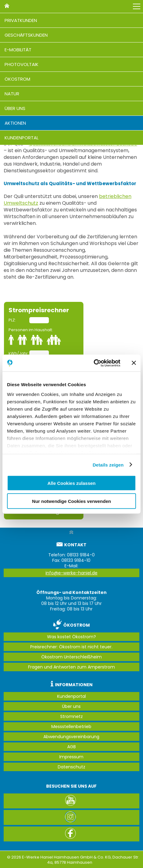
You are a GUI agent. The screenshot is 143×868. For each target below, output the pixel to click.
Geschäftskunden (26, 35)
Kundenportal (22, 138)
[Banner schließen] (134, 363)
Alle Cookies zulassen (71, 483)
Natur (12, 94)
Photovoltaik (22, 64)
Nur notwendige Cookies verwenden (71, 501)
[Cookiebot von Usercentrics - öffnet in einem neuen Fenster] (94, 363)
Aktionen (15, 123)
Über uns (15, 108)
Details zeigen (108, 465)
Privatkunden (21, 20)
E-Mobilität (18, 50)
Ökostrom (17, 79)
